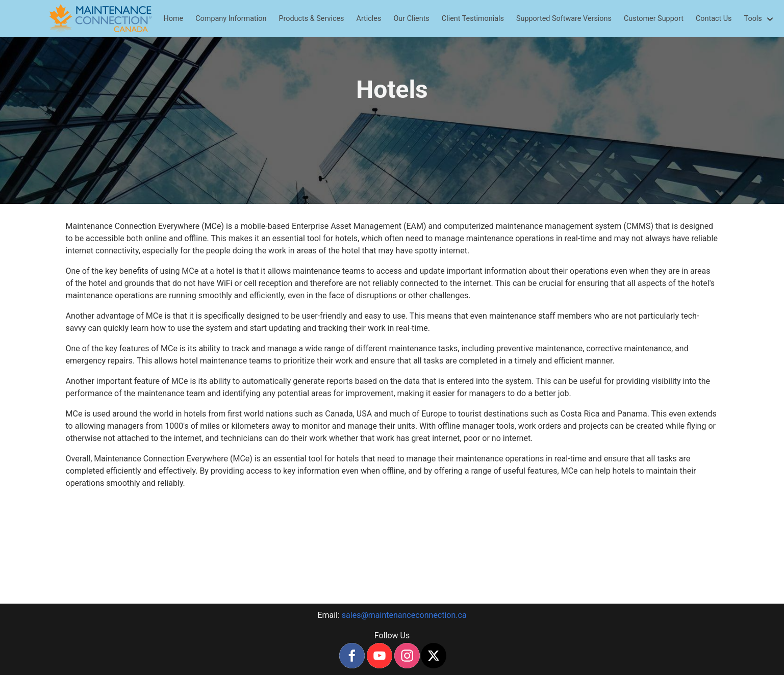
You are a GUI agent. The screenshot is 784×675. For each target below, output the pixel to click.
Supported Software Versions (564, 19)
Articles (369, 19)
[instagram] (407, 656)
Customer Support (654, 19)
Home (174, 19)
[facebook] (352, 656)
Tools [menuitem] (753, 19)
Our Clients (411, 19)
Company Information (231, 19)
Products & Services (311, 19)
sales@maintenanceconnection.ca (404, 615)
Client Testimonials (473, 19)
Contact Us (714, 19)
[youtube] (380, 656)
